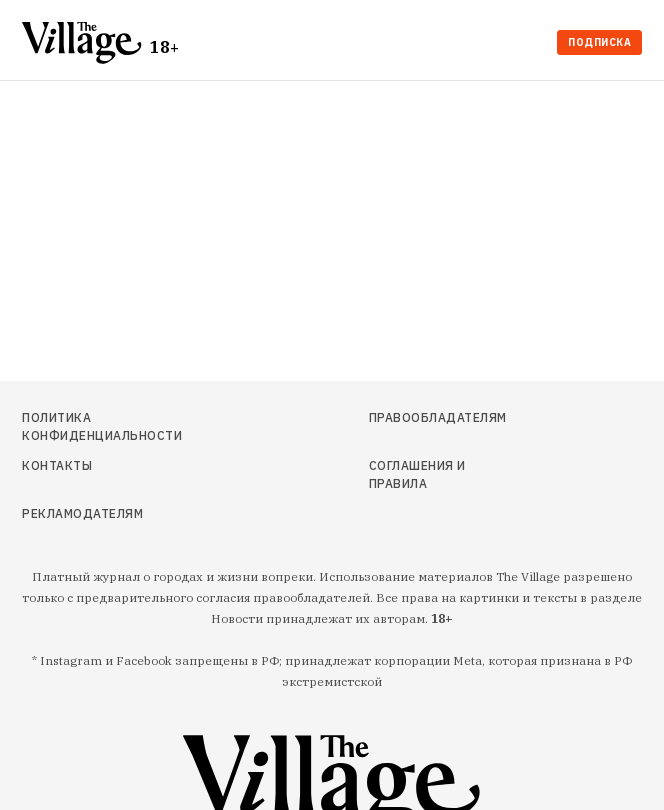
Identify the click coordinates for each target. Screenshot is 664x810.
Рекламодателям (82, 513)
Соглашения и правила (417, 474)
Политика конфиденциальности (102, 426)
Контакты (57, 465)
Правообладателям (438, 417)
